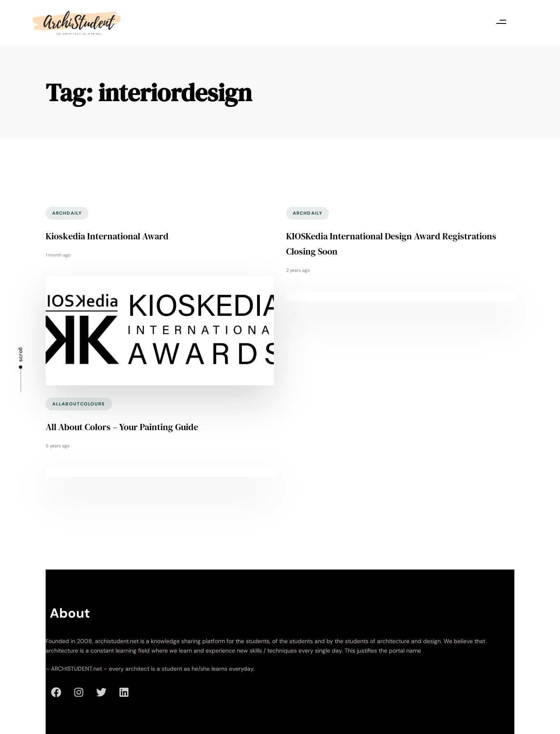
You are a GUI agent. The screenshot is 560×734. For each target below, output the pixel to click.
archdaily (67, 213)
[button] (501, 22)
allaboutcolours (79, 404)
